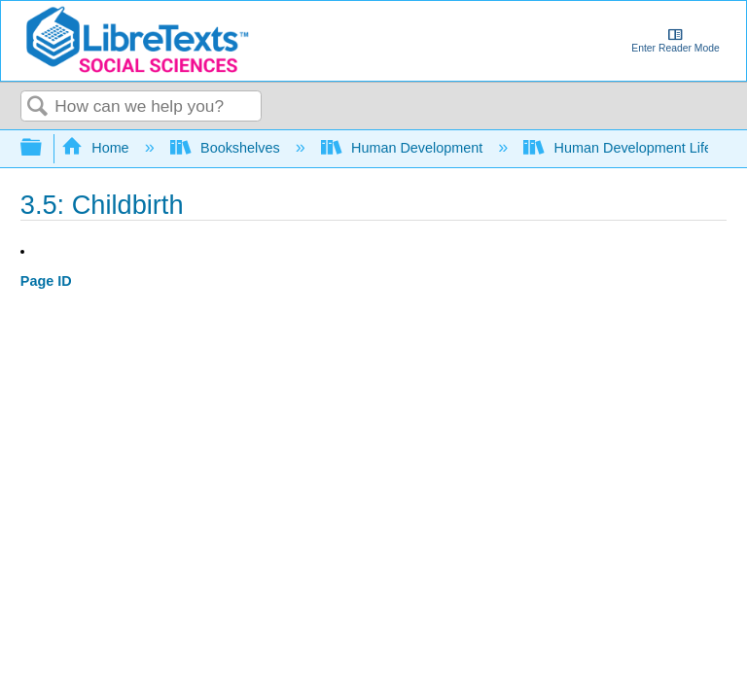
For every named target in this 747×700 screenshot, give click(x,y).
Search (38, 107)
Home (97, 148)
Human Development (404, 148)
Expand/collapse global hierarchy (44, 148)
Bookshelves (227, 148)
